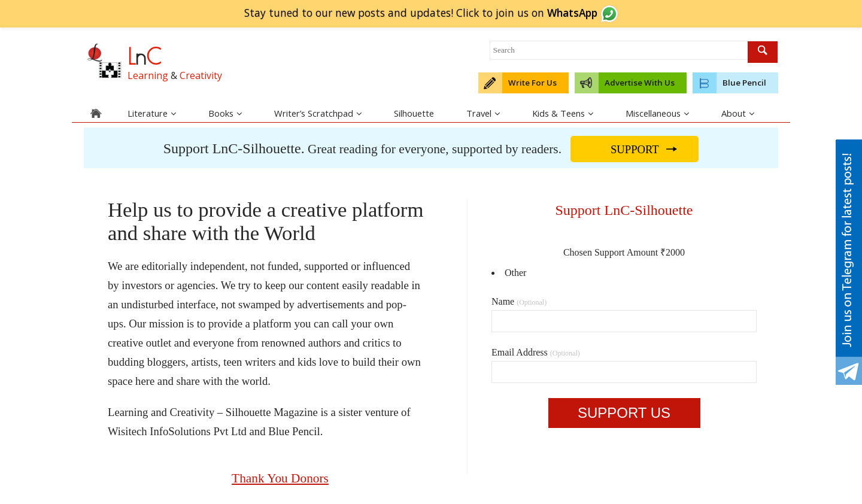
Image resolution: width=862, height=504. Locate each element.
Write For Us (532, 83)
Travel (483, 113)
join (557, 13)
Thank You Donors (280, 478)
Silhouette (414, 113)
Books (225, 113)
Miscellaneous (657, 113)
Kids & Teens (563, 113)
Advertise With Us (640, 83)
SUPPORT (635, 149)
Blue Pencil (744, 83)
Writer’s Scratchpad (318, 113)
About (738, 113)
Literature (152, 113)
